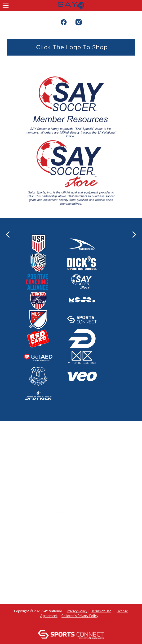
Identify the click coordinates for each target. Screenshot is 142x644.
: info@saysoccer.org (74, 478)
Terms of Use (101, 611)
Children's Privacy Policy (80, 616)
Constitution (75, 571)
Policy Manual (75, 560)
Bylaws (75, 582)
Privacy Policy (77, 611)
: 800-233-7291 (74, 469)
